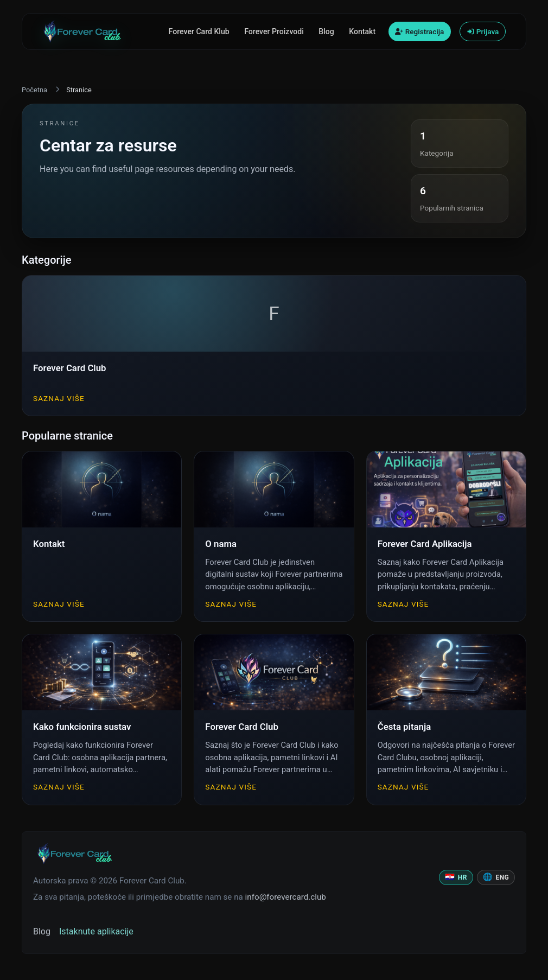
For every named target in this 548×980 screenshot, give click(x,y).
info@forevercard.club (286, 897)
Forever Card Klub (199, 31)
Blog (326, 31)
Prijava (483, 31)
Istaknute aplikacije (96, 931)
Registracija (419, 31)
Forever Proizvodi (274, 31)
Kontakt (362, 31)
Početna (34, 90)
